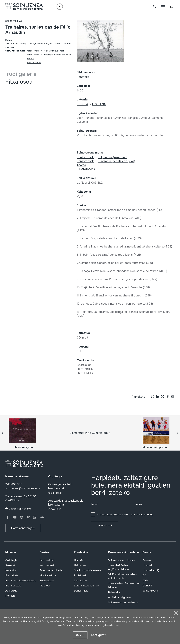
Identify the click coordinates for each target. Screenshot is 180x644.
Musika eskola (48, 575)
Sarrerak (10, 565)
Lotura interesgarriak (86, 586)
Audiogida (11, 591)
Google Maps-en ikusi (20, 509)
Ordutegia (11, 560)
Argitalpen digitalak (120, 597)
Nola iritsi (11, 570)
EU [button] (172, 7)
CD (144, 575)
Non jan (10, 596)
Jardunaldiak (47, 560)
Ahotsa (30, 59)
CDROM (147, 586)
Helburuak (80, 565)
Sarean (147, 560)
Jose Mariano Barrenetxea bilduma (124, 585)
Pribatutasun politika (109, 515)
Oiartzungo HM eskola (87, 570)
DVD (145, 581)
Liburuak (148, 565)
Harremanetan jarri (23, 528)
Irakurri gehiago (78, 625)
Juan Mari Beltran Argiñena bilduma (119, 567)
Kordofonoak (33, 51)
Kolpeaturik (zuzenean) (54, 51)
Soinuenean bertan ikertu (123, 602)
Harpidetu (102, 525)
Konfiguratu (99, 635)
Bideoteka (114, 592)
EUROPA (82, 104)
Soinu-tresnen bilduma (122, 560)
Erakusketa (12, 575)
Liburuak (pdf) (151, 570)
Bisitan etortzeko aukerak (21, 581)
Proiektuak (80, 575)
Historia (79, 560)
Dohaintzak (81, 591)
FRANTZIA (99, 104)
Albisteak (45, 586)
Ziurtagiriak (81, 581)
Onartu (80, 635)
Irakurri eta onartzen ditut (125, 515)
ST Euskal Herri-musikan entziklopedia (123, 576)
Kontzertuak (47, 565)
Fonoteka (83, 77)
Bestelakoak (47, 581)
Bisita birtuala (13, 586)
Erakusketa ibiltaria (51, 570)
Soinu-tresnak (14, 21)
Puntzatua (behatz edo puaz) (57, 55)
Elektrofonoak (34, 63)
